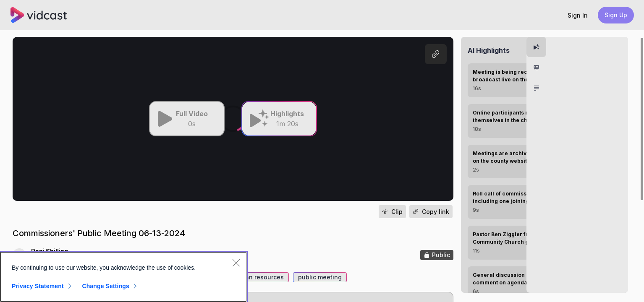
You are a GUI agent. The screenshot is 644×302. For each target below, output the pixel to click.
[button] (578, 15)
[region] (123, 277)
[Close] (236, 263)
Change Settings (106, 286)
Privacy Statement (38, 286)
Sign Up (616, 15)
